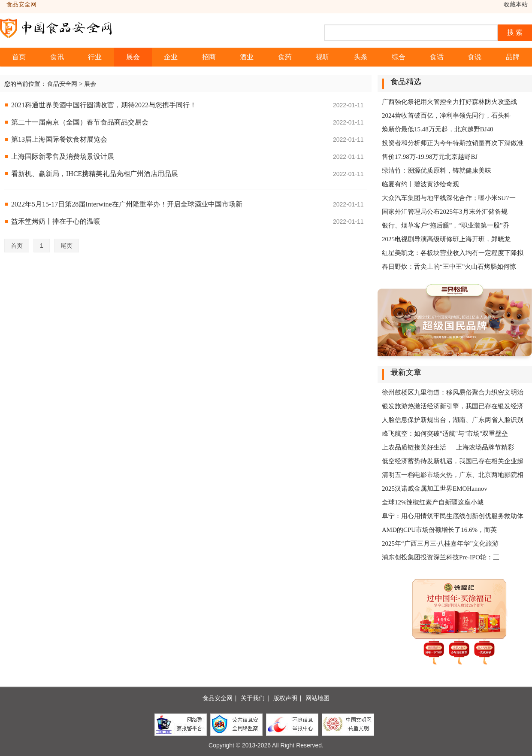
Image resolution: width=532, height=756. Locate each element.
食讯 (57, 57)
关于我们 (253, 698)
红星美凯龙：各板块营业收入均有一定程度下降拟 (453, 253)
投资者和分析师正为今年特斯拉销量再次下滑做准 (453, 143)
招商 (209, 57)
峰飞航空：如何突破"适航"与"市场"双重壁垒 (445, 434)
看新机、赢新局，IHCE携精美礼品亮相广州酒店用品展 (95, 174)
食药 (285, 57)
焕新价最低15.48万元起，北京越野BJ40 (438, 129)
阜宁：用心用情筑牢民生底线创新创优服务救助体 (453, 516)
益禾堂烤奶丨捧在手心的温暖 (56, 221)
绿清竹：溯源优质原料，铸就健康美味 (437, 170)
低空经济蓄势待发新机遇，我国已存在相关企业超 (453, 461)
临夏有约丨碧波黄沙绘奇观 (420, 184)
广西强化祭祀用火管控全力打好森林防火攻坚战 (449, 102)
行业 (95, 57)
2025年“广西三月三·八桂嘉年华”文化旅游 (440, 543)
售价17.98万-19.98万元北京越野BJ (430, 157)
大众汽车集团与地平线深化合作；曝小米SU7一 (449, 198)
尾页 (66, 246)
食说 (475, 57)
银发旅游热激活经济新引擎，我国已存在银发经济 (453, 406)
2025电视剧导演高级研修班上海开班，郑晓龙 (446, 239)
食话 (437, 57)
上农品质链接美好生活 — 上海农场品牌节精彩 (448, 447)
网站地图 (317, 698)
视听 (323, 57)
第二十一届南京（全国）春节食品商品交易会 (80, 122)
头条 (361, 57)
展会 (133, 57)
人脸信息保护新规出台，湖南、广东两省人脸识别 (453, 420)
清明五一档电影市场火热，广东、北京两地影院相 (453, 475)
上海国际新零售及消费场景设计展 (63, 156)
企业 (171, 57)
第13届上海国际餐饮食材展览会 (59, 139)
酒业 (247, 57)
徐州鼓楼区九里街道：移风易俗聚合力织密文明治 (453, 392)
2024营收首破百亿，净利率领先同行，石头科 (446, 115)
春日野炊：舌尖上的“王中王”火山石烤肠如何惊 (449, 267)
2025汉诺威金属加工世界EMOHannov (435, 489)
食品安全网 (62, 84)
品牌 (513, 57)
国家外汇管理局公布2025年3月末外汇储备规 (445, 212)
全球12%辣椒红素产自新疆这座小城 (433, 502)
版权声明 (285, 698)
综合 (399, 57)
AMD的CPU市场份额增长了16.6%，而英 (439, 530)
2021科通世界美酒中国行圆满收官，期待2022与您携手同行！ (104, 105)
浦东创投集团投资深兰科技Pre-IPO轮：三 (441, 557)
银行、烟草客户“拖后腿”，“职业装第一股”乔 (446, 225)
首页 (19, 57)
